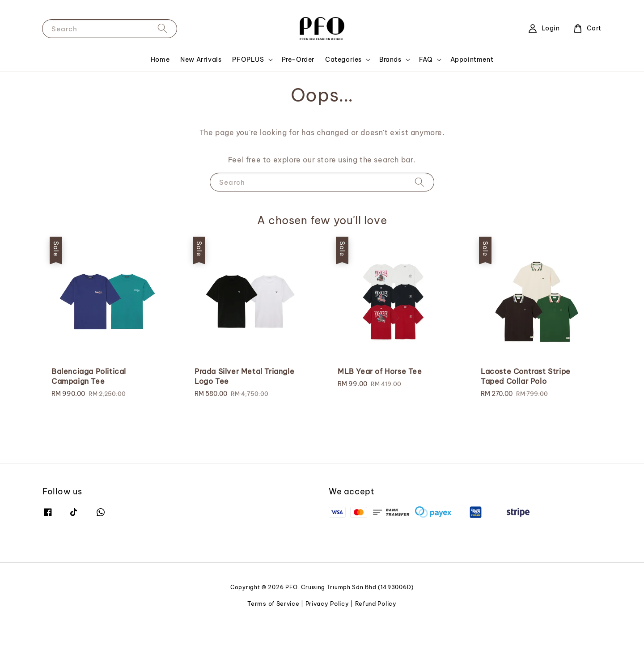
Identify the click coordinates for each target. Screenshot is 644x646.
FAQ (426, 59)
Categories (343, 59)
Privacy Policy (327, 603)
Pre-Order (298, 59)
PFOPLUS (248, 59)
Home (160, 59)
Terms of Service (273, 603)
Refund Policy (376, 603)
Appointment (472, 59)
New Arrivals (201, 59)
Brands (390, 59)
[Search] (162, 28)
